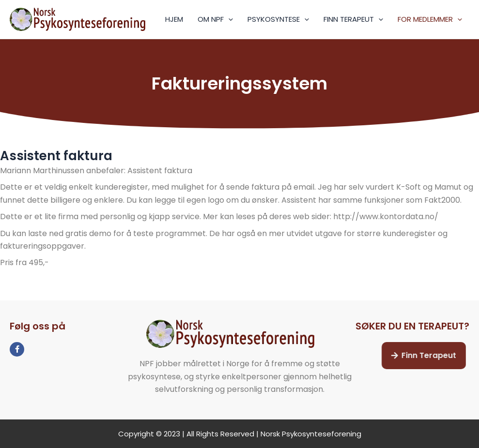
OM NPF (215, 19)
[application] (228, 19)
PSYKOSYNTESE (278, 19)
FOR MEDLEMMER (430, 19)
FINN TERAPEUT (353, 19)
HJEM (174, 19)
